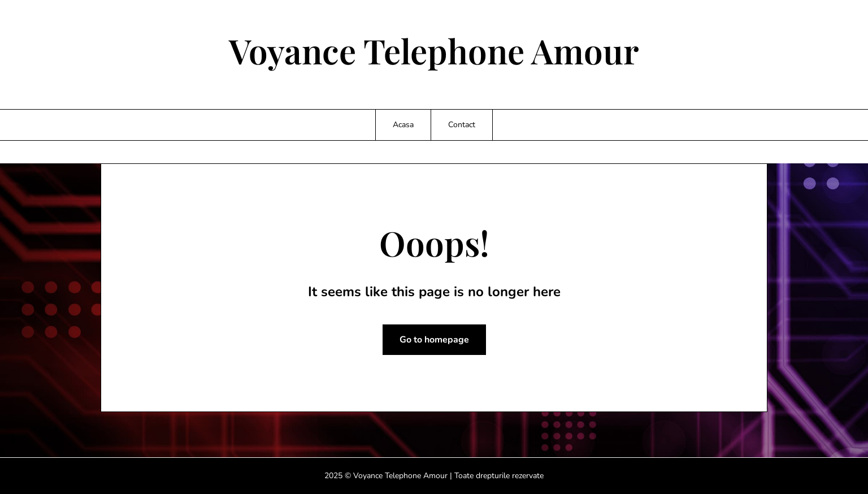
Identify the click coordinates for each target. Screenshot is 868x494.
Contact (462, 125)
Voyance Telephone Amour (434, 50)
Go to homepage (434, 340)
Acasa (403, 125)
